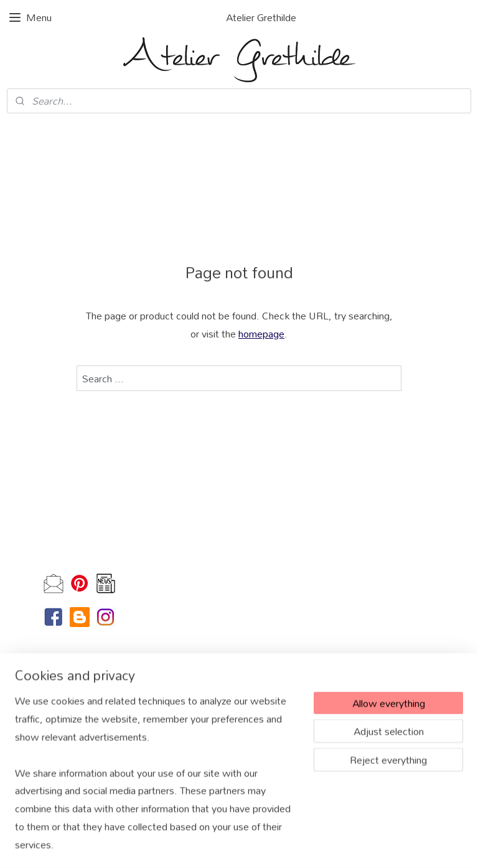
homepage (261, 333)
